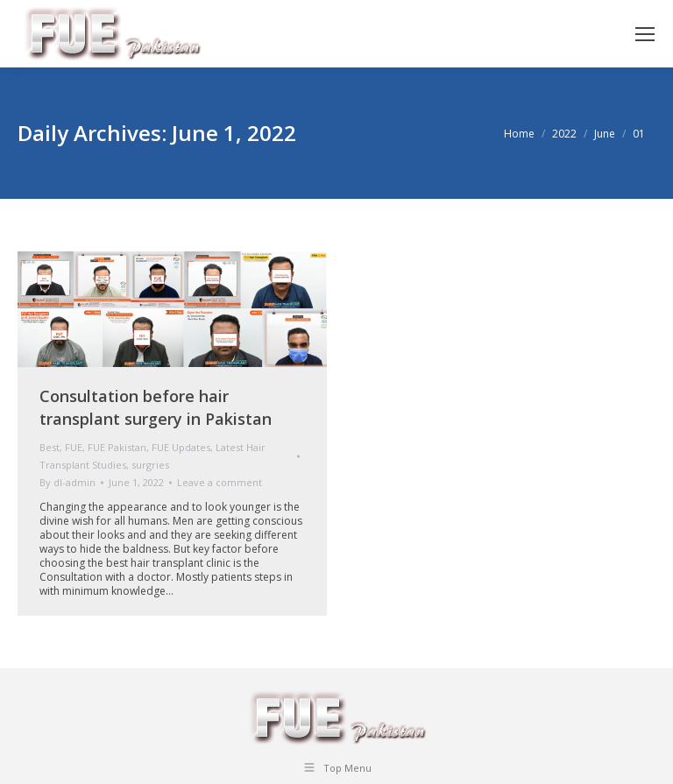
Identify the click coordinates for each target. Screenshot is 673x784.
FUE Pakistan (117, 447)
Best (50, 447)
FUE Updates (181, 447)
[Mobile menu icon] (645, 34)
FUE (74, 447)
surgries (150, 465)
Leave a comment (220, 482)
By (67, 482)
